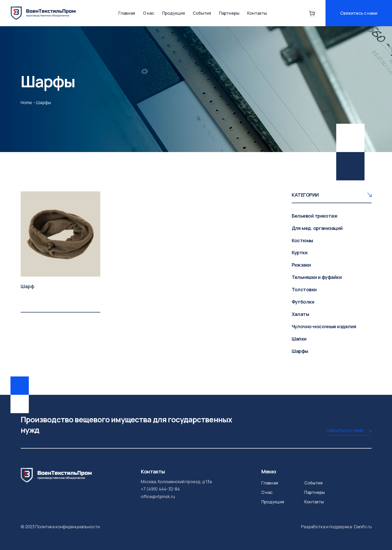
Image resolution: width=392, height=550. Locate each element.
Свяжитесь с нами (359, 13)
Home (26, 103)
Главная (127, 13)
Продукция (173, 13)
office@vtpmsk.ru (158, 497)
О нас (149, 13)
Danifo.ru (363, 527)
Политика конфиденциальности (68, 527)
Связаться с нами (349, 431)
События (202, 13)
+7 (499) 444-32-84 (160, 489)
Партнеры (229, 13)
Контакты (257, 13)
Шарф (27, 286)
